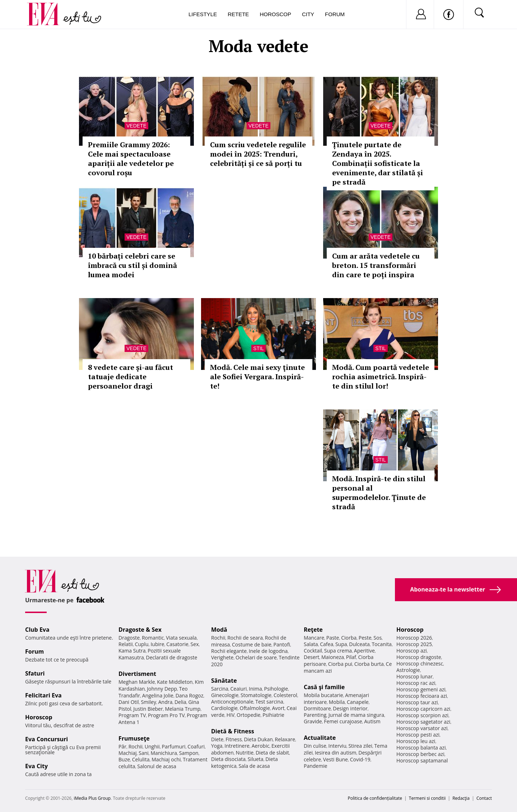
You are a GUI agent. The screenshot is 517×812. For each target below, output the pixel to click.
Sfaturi (35, 673)
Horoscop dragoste (419, 657)
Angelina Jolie (158, 695)
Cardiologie (224, 708)
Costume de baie (252, 644)
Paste (333, 638)
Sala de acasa (254, 766)
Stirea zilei (360, 746)
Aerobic (261, 746)
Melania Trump (183, 709)
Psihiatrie (273, 715)
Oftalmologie (255, 708)
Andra (166, 702)
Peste (365, 638)
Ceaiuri (239, 689)
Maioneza (333, 657)
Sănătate (224, 681)
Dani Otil (129, 702)
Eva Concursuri (46, 739)
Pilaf (351, 657)
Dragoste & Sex (140, 630)
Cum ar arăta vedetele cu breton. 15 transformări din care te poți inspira (376, 265)
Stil (258, 348)
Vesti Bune (336, 759)
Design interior (350, 708)
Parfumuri (174, 746)
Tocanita (382, 644)
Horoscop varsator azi (422, 728)
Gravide (313, 721)
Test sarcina (269, 702)
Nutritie (244, 753)
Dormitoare (317, 708)
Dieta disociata (228, 759)
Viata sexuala (181, 638)
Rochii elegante (229, 651)
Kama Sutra (132, 651)
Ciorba (349, 638)
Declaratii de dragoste (172, 657)
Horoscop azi (412, 651)
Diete (217, 739)
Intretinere (237, 746)
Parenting (315, 715)
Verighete (222, 657)
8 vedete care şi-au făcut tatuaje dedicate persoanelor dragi (131, 377)
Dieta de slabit (272, 753)
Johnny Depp (162, 689)
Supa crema (338, 651)
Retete (238, 14)
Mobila (337, 702)
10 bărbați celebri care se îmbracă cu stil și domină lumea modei (132, 265)
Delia (180, 702)
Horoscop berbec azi (420, 754)
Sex (195, 644)
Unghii (152, 746)
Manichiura (164, 753)
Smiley (148, 702)
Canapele (358, 702)
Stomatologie (256, 695)
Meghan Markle (137, 682)
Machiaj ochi (166, 759)
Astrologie (408, 670)
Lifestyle (203, 14)
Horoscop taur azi (417, 702)
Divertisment (137, 674)
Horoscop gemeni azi (421, 689)
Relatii (126, 644)
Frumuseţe (134, 738)
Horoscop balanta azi (421, 748)
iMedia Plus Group (92, 798)
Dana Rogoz (190, 695)
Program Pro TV (166, 715)
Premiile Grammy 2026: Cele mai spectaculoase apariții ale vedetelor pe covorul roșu (131, 159)
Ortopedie (248, 715)
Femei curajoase (343, 721)
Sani (144, 753)
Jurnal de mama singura (356, 715)
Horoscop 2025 (414, 644)
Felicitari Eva (43, 695)
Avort (278, 708)
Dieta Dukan (258, 739)
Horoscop (275, 14)
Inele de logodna (268, 651)
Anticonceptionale (232, 702)
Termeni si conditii (427, 798)
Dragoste (129, 638)
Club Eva (37, 630)
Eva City (36, 766)
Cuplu (142, 644)
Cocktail (313, 651)
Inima (255, 689)
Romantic (153, 638)
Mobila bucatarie (323, 695)
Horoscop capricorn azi (423, 709)
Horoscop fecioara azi (422, 696)
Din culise (315, 746)
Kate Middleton (175, 682)
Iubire (157, 644)
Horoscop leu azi (416, 741)
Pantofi (282, 644)
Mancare (314, 638)
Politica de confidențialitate (375, 798)
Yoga (217, 746)
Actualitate (320, 738)
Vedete (136, 126)
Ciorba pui (340, 664)
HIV (231, 715)
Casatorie (177, 644)
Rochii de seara (245, 638)
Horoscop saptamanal (422, 760)
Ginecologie (225, 695)
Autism (372, 721)
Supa (341, 644)
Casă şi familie (324, 687)
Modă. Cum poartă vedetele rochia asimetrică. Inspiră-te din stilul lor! (381, 377)
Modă (219, 630)
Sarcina (220, 689)
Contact (484, 798)
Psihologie (276, 689)
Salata (311, 644)
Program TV (132, 715)
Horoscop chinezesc (420, 663)
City (308, 14)
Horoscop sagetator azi (423, 722)
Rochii (136, 746)
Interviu (337, 746)
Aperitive (364, 651)
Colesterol (285, 695)
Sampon (189, 753)
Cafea (327, 644)
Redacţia (461, 798)
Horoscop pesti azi (418, 735)
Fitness (234, 739)
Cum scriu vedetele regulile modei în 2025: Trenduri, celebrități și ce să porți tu (258, 154)
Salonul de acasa (157, 766)
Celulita (141, 759)
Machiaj (128, 753)
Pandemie (316, 766)
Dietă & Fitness (233, 731)
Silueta (256, 759)
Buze (124, 759)
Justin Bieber (148, 709)
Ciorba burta (369, 664)
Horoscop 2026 (414, 638)
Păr (122, 746)
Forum (335, 14)
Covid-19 (360, 759)
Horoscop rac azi (416, 683)
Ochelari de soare (256, 657)
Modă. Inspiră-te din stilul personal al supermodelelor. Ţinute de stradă (379, 493)
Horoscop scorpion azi (422, 715)
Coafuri (196, 746)
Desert (311, 657)
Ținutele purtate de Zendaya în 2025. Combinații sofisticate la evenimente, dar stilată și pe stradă (378, 163)
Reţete (313, 630)
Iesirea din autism (336, 753)
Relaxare (285, 739)
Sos (378, 638)
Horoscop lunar (414, 676)
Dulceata (359, 644)
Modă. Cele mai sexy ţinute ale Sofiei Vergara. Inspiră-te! (257, 377)
